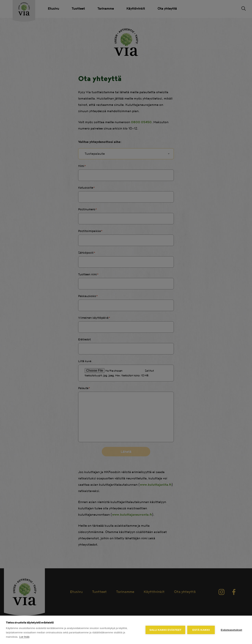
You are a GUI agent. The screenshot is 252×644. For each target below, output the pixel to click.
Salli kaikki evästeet (165, 630)
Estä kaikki (201, 630)
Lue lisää (24, 637)
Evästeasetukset (231, 630)
